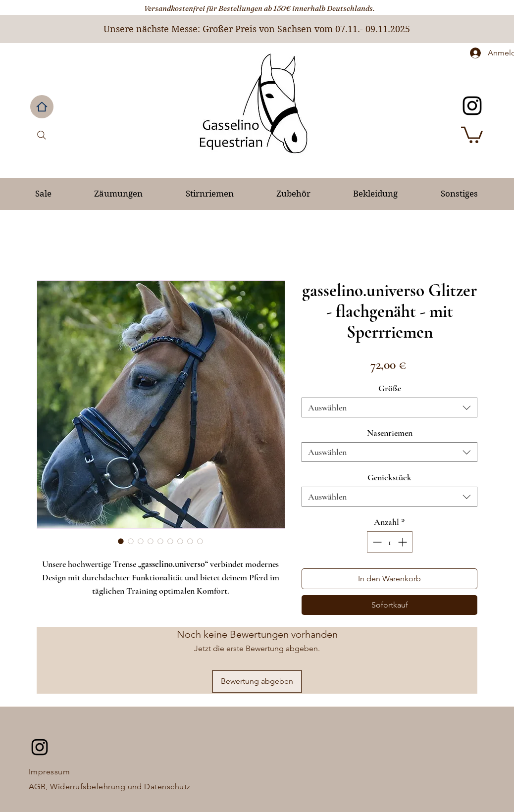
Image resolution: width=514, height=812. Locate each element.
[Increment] (403, 542)
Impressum (49, 772)
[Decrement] (376, 542)
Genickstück (389, 477)
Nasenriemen (390, 433)
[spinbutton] (390, 542)
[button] (472, 134)
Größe (390, 388)
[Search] (42, 135)
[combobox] (389, 407)
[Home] (42, 107)
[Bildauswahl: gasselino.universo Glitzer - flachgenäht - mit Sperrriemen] (121, 541)
